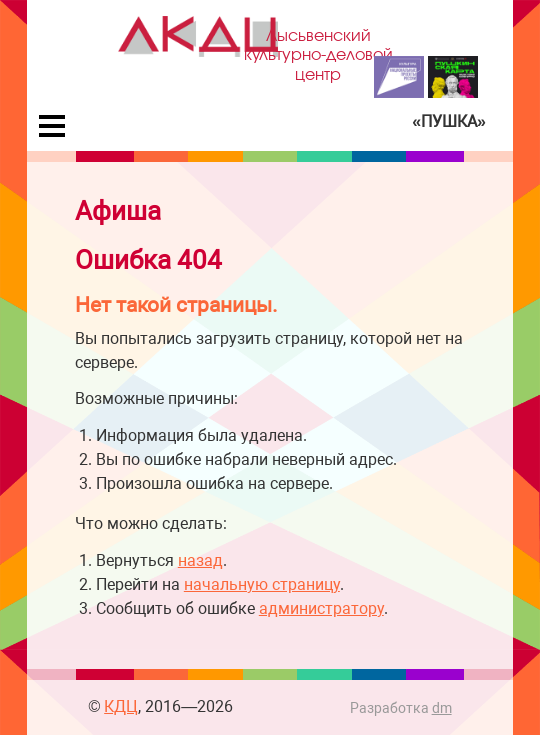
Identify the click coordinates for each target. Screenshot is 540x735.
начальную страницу (262, 584)
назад (200, 560)
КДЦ (121, 706)
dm (442, 708)
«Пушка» (449, 121)
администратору (321, 608)
